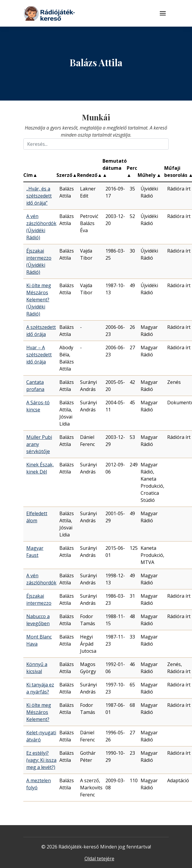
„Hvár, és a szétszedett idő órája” (39, 196)
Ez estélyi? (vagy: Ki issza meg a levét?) (41, 760)
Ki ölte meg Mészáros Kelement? (39, 712)
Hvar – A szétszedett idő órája (39, 355)
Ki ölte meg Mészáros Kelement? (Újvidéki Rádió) (39, 300)
